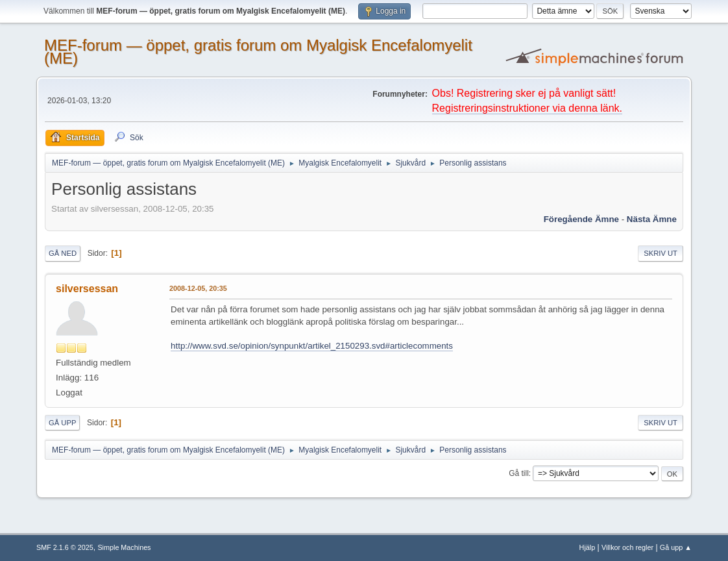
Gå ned (63, 253)
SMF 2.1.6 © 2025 (65, 547)
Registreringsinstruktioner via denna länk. (527, 108)
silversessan (87, 289)
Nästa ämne (652, 219)
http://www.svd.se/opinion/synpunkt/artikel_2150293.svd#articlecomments (312, 346)
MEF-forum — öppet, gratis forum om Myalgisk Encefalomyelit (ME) (258, 52)
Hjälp (588, 547)
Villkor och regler (627, 547)
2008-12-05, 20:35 (198, 288)
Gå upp (62, 423)
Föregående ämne (581, 219)
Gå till (519, 473)
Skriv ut (661, 253)
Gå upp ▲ (676, 547)
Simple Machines (124, 547)
